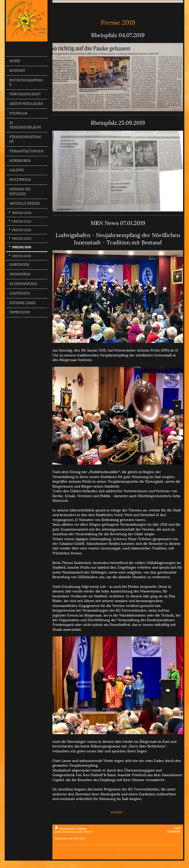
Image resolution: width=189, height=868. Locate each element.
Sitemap (82, 828)
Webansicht (174, 831)
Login (177, 827)
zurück (116, 812)
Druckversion (65, 828)
